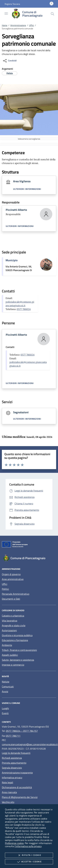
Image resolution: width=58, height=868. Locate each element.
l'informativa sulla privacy (28, 846)
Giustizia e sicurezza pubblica (17, 635)
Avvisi (5, 691)
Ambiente (7, 645)
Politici (5, 589)
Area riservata (9, 792)
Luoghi (5, 708)
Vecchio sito (8, 802)
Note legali (8, 782)
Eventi (5, 713)
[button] (12, 4)
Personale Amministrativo (16, 594)
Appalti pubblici (10, 655)
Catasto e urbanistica (13, 616)
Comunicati (8, 687)
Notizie (6, 682)
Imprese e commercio (13, 665)
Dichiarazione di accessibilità (17, 787)
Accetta (29, 862)
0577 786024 (24, 309)
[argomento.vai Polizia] (10, 73)
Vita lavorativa (10, 621)
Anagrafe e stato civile (14, 625)
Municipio (12, 260)
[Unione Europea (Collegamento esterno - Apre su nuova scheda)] (29, 545)
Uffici (31, 25)
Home (5, 25)
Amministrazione (18, 25)
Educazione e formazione (15, 640)
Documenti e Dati (11, 599)
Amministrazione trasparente (17, 773)
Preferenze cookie (14, 843)
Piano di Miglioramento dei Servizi (20, 797)
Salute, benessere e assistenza (18, 660)
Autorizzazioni (9, 630)
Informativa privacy (12, 777)
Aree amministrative (13, 579)
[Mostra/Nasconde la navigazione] (6, 14)
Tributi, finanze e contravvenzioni (19, 650)
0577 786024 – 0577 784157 (22, 731)
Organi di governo (11, 574)
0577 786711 (13, 736)
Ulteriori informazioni (27, 189)
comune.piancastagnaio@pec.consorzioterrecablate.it (30, 744)
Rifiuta (29, 855)
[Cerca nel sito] (52, 14)
